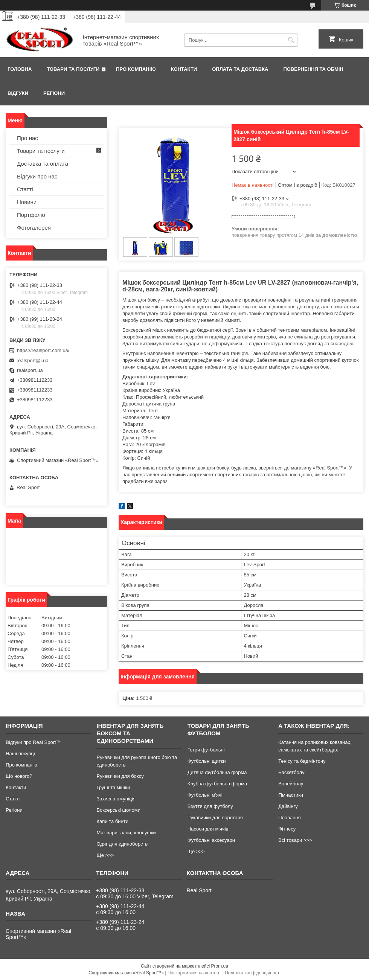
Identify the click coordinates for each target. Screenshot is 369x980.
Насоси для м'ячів (208, 829)
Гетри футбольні (206, 750)
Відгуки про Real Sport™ (33, 742)
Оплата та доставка (240, 69)
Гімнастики (291, 795)
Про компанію (136, 69)
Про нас (27, 138)
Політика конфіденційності (253, 973)
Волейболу (291, 784)
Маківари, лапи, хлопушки (126, 833)
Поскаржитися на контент (194, 973)
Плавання (290, 818)
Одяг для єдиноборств (122, 844)
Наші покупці (20, 754)
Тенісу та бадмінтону (302, 761)
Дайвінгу (288, 806)
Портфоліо (31, 215)
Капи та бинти (112, 821)
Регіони (54, 93)
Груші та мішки (113, 787)
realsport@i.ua (33, 360)
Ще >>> (105, 855)
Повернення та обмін (313, 69)
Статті (25, 189)
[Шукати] (291, 40)
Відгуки (18, 93)
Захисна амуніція (116, 799)
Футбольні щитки (207, 761)
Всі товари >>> (295, 840)
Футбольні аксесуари (211, 840)
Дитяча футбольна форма (217, 772)
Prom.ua (220, 966)
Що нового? (19, 776)
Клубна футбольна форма (217, 784)
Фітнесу (287, 829)
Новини (27, 202)
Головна (20, 69)
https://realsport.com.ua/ (43, 350)
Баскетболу (291, 772)
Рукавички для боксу (120, 776)
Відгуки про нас (37, 176)
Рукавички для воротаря (215, 818)
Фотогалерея (34, 228)
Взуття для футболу (210, 806)
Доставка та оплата (43, 164)
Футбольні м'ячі (205, 795)
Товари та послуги (73, 69)
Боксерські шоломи (118, 810)
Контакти (184, 69)
